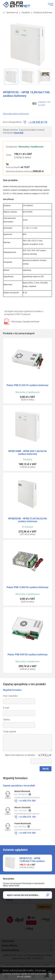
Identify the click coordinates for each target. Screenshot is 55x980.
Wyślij (46, 769)
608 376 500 (27, 833)
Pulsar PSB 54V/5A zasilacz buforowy (28, 655)
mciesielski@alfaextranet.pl (27, 814)
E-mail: (6, 708)
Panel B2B (18, 133)
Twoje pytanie (10, 732)
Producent (26, 314)
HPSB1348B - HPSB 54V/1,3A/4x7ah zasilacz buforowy (27, 453)
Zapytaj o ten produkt (44, 103)
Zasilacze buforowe (43, 12)
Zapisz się (44, 907)
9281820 (24, 826)
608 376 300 (27, 801)
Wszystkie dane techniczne (16, 114)
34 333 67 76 (38, 122)
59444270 (25, 794)
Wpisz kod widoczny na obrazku (20, 755)
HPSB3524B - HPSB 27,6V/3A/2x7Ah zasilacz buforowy (27, 520)
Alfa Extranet (20, 4)
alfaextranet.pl (11, 12)
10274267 (25, 810)
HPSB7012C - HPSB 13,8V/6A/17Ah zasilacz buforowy (32, 861)
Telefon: (7, 720)
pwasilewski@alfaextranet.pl (27, 830)
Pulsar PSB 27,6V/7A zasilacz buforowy (27, 385)
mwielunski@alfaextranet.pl (27, 797)
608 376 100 (27, 817)
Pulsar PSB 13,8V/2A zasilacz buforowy (27, 587)
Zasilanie (26, 12)
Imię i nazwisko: (10, 696)
